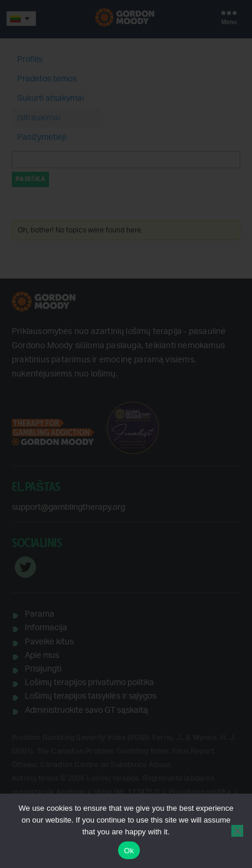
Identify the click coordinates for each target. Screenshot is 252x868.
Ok (129, 851)
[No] (237, 831)
